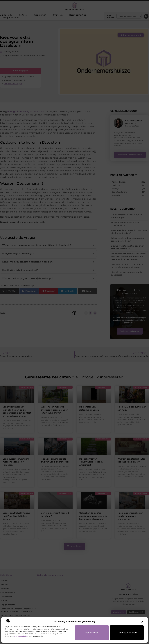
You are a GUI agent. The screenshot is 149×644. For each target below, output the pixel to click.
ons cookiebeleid (21, 636)
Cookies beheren (127, 633)
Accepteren (92, 633)
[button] (142, 622)
